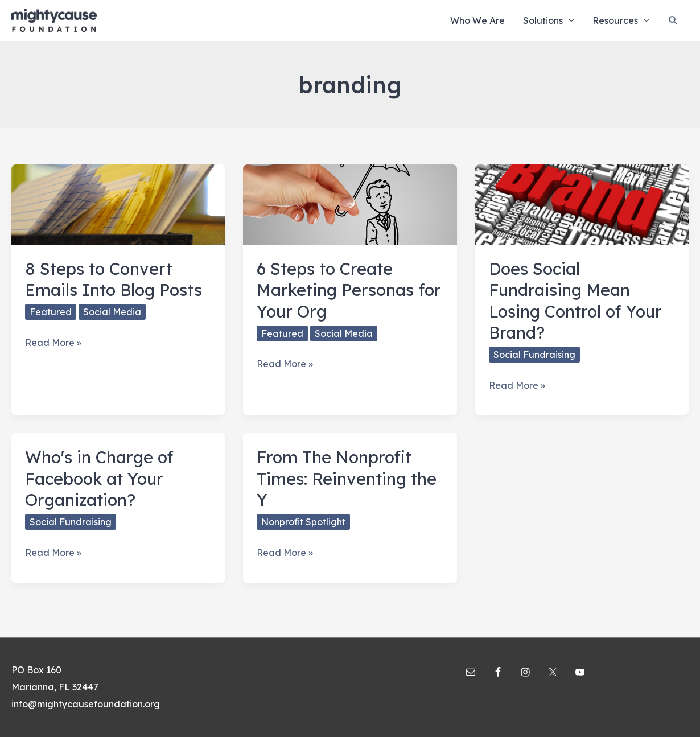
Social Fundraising (534, 355)
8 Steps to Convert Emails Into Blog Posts (114, 279)
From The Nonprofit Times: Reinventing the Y (347, 478)
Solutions (543, 20)
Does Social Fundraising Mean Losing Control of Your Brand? (575, 300)
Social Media (112, 312)
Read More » (53, 343)
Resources (615, 20)
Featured (51, 312)
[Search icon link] (674, 21)
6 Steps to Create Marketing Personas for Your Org (349, 290)
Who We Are (477, 20)
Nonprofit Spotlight (303, 522)
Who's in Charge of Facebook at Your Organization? (99, 478)
